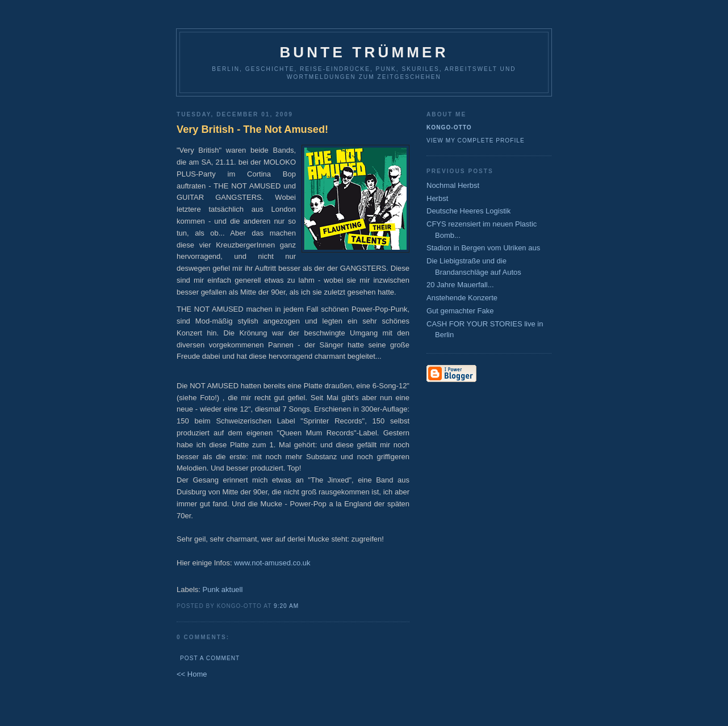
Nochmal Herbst (453, 185)
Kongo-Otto (449, 127)
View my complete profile (476, 140)
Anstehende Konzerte (462, 298)
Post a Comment (210, 658)
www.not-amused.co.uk (272, 563)
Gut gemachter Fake (460, 311)
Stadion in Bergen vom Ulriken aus (483, 248)
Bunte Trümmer (364, 52)
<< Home (192, 674)
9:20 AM (286, 606)
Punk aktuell (223, 589)
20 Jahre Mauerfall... (460, 285)
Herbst (437, 198)
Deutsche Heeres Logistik (468, 211)
